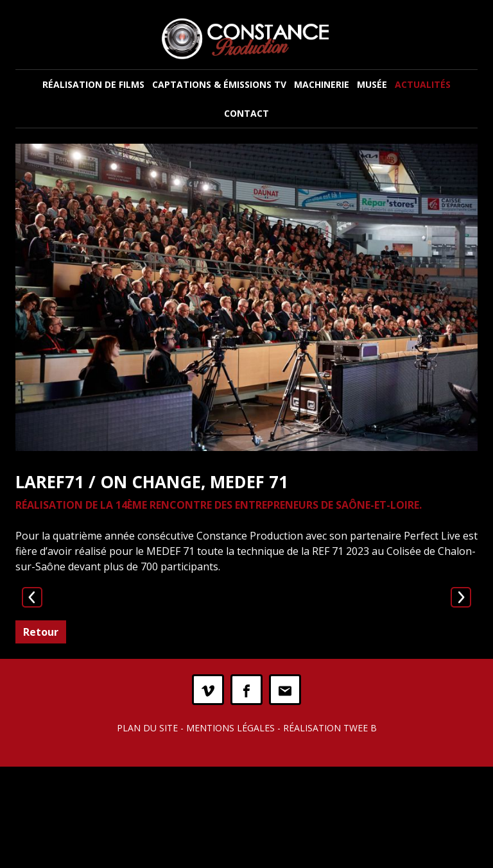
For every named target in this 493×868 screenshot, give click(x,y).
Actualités (423, 84)
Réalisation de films (93, 84)
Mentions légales (230, 829)
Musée (372, 84)
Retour (41, 733)
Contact (246, 113)
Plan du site (147, 829)
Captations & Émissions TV (219, 84)
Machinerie (322, 84)
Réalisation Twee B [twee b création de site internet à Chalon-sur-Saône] (330, 829)
